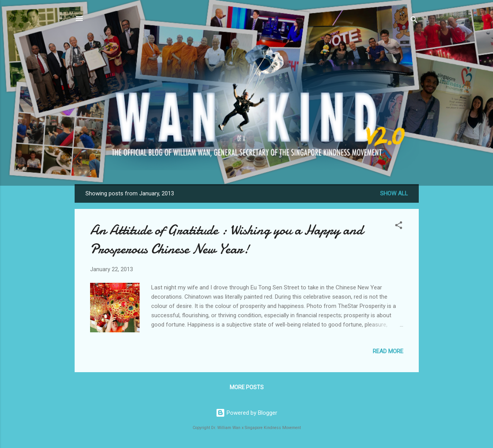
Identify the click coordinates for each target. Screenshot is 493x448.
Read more (388, 351)
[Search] (414, 21)
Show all (394, 193)
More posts (247, 387)
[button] (399, 227)
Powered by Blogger (246, 413)
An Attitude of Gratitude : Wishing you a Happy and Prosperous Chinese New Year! (227, 239)
